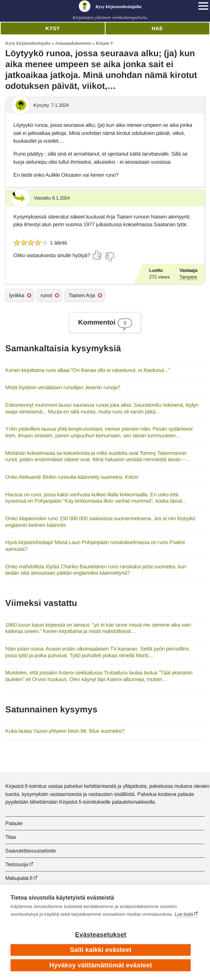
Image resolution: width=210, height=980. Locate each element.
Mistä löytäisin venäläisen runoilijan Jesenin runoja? (63, 387)
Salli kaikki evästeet (101, 950)
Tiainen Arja (82, 295)
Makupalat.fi (19, 878)
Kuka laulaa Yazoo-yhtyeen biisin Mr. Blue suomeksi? (65, 731)
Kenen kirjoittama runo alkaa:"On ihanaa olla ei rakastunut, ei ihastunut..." (88, 370)
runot (46, 295)
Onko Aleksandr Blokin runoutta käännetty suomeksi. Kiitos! (72, 477)
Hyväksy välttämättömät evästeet (101, 965)
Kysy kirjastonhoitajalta (28, 43)
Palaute (14, 823)
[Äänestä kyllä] (97, 255)
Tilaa (11, 837)
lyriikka (17, 295)
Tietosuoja (17, 864)
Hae (157, 28)
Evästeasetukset (101, 935)
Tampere (188, 277)
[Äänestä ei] (109, 257)
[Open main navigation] (203, 6)
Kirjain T (105, 43)
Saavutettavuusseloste (31, 851)
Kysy (53, 28)
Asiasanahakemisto (73, 43)
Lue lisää (184, 914)
